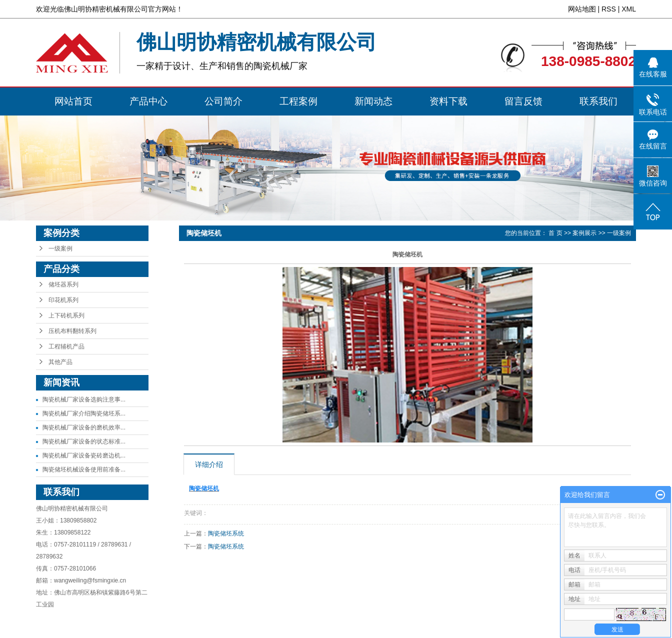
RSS (609, 9)
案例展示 (584, 233)
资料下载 (448, 101)
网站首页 (73, 101)
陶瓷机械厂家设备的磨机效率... (84, 427)
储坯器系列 (63, 284)
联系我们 (598, 101)
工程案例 (298, 101)
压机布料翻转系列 (72, 331)
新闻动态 (373, 101)
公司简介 (223, 101)
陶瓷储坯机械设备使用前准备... (84, 469)
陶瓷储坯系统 (226, 533)
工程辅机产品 (66, 346)
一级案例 (60, 248)
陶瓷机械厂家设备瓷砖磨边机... (84, 455)
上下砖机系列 (66, 315)
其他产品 (60, 362)
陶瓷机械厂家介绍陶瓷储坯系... (84, 413)
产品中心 (148, 101)
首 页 (555, 233)
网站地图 (582, 9)
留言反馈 (523, 101)
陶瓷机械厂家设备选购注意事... (84, 399)
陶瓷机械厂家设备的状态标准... (84, 441)
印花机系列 (63, 300)
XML (629, 9)
